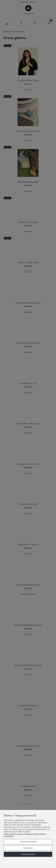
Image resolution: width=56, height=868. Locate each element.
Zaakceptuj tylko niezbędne (28, 842)
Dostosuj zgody (28, 848)
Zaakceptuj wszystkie (28, 854)
